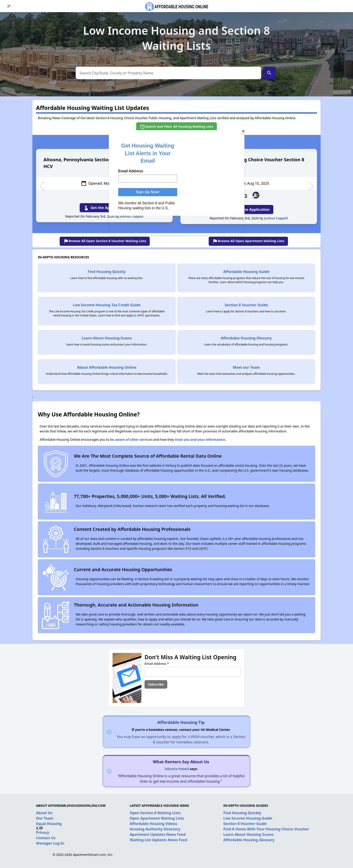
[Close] (243, 131)
